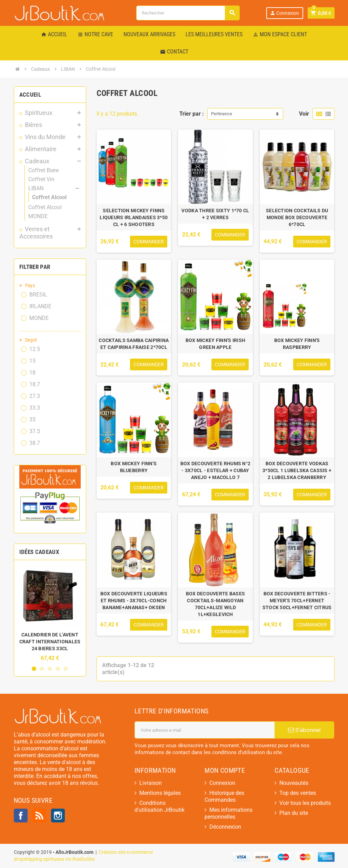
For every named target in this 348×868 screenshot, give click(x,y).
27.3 (35, 396)
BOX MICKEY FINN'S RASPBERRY (297, 344)
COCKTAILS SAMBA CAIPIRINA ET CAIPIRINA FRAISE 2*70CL (134, 344)
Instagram (58, 816)
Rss (39, 816)
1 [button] (34, 669)
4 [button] (58, 669)
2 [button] (42, 669)
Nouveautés (294, 783)
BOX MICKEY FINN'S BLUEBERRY (134, 467)
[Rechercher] (188, 13)
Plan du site (294, 813)
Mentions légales (160, 793)
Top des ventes (298, 793)
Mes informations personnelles (228, 813)
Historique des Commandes (224, 796)
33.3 (35, 408)
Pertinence (222, 114)
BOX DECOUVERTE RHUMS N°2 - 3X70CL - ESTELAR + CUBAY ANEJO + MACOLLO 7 (216, 470)
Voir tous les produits (305, 803)
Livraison (151, 783)
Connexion (284, 13)
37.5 (35, 431)
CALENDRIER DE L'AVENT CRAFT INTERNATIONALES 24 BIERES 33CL (50, 642)
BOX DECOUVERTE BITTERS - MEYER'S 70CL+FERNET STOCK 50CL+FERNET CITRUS (297, 601)
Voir (304, 114)
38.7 (35, 443)
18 (32, 373)
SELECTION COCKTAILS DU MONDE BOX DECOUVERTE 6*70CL (297, 217)
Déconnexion (225, 827)
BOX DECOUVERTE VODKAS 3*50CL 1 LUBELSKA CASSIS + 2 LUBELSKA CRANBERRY (297, 470)
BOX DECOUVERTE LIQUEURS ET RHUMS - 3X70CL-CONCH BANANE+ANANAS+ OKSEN (134, 601)
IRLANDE (40, 306)
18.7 (35, 384)
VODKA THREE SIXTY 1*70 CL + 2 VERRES (215, 214)
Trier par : (192, 114)
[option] (50, 613)
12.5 (35, 349)
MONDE (39, 318)
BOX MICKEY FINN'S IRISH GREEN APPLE (215, 344)
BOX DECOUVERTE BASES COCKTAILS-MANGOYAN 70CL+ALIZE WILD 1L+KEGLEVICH (216, 604)
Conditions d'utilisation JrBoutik (160, 806)
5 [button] (66, 669)
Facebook (21, 816)
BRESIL (38, 295)
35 (32, 420)
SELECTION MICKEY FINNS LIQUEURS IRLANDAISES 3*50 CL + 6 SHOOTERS (134, 217)
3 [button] (50, 669)
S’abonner (305, 730)
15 (32, 361)
